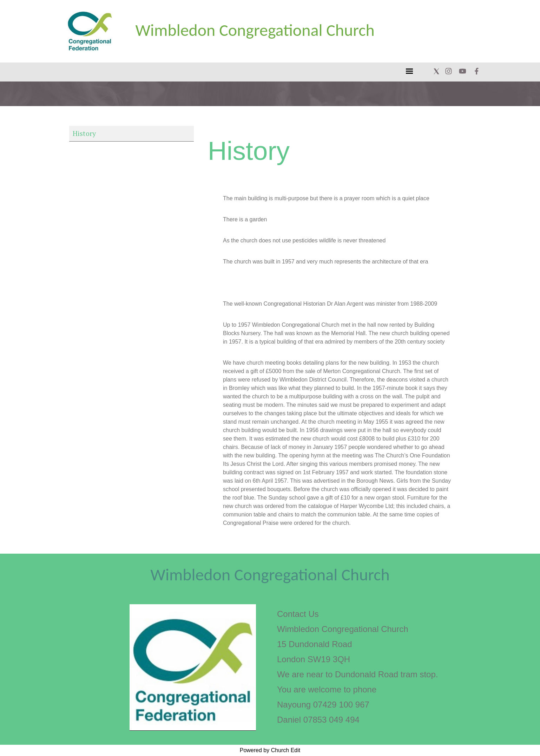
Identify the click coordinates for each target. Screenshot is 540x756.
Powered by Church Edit (270, 750)
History (84, 133)
